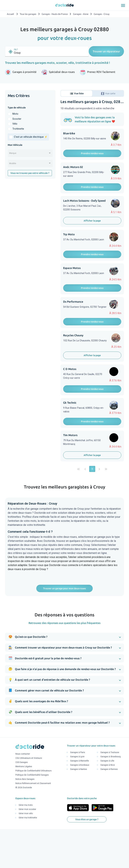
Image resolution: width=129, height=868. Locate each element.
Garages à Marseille (80, 801)
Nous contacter (23, 794)
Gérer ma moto (26, 845)
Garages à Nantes (79, 809)
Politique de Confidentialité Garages (32, 815)
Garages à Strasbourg (111, 796)
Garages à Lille (107, 801)
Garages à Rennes (109, 809)
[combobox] (30, 154)
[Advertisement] (30, 204)
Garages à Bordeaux (80, 805)
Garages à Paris (78, 792)
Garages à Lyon (77, 796)
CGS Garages (22, 802)
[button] (64, 677)
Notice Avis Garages (25, 819)
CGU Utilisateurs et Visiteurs (29, 798)
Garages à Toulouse (110, 792)
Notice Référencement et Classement (33, 823)
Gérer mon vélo (26, 853)
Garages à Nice (108, 805)
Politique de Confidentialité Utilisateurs (34, 811)
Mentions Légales (24, 806)
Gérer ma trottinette (28, 857)
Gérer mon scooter (27, 849)
